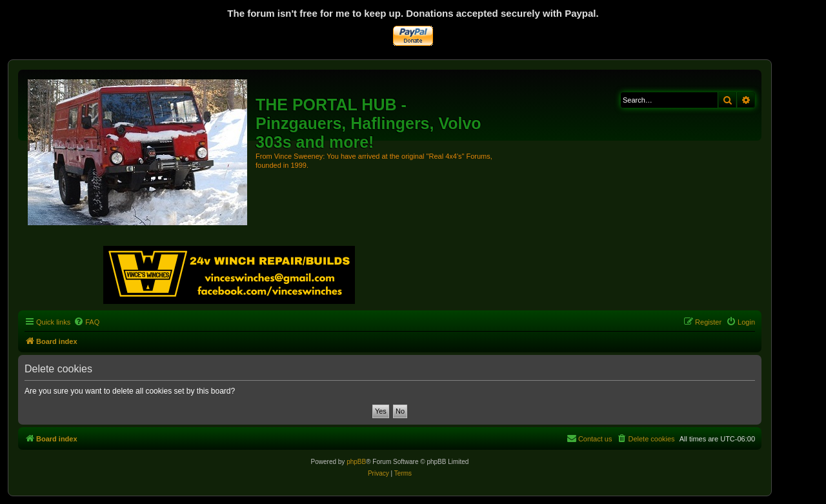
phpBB (356, 462)
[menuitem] (86, 322)
